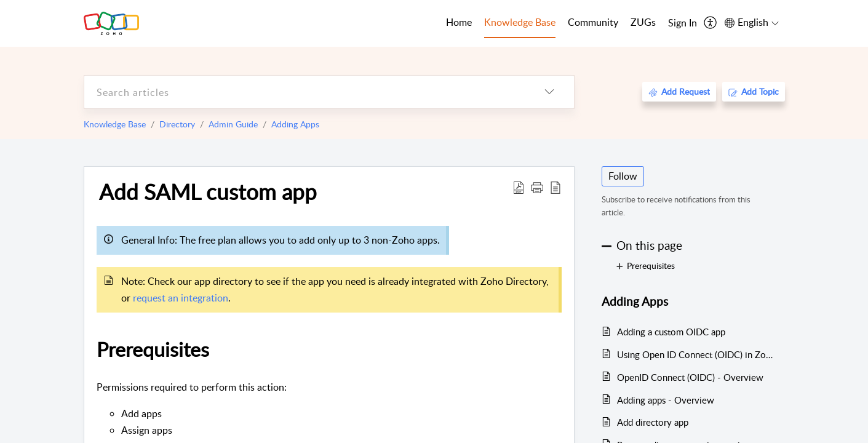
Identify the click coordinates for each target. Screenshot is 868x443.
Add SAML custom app (208, 191)
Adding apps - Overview (666, 400)
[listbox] (549, 92)
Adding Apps (295, 124)
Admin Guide (233, 124)
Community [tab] (593, 22)
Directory (177, 124)
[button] (537, 187)
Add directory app (653, 422)
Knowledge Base (115, 124)
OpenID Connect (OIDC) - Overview (690, 377)
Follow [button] (623, 176)
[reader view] (555, 187)
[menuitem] (683, 23)
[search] (305, 92)
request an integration (181, 298)
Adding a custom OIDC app (671, 332)
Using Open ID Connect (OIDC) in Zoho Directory (695, 354)
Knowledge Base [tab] (520, 22)
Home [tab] (459, 22)
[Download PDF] (519, 187)
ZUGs (643, 22)
